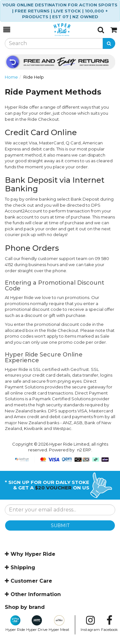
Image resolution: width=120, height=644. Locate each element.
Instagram (90, 624)
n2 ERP (84, 450)
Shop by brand (25, 607)
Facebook (109, 624)
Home (11, 77)
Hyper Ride (15, 624)
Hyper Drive (37, 624)
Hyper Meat (59, 624)
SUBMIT (60, 525)
